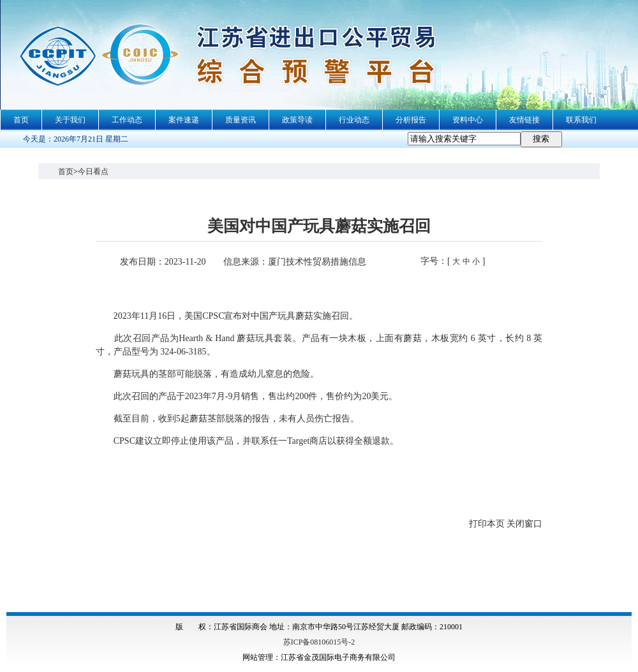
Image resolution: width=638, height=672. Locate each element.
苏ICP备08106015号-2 (319, 642)
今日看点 (93, 172)
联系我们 (581, 120)
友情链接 (524, 120)
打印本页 (487, 524)
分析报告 (411, 120)
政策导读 (297, 120)
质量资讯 (241, 120)
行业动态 (354, 120)
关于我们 (70, 120)
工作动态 (127, 120)
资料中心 (468, 120)
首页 (21, 120)
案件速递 (184, 120)
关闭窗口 (524, 524)
